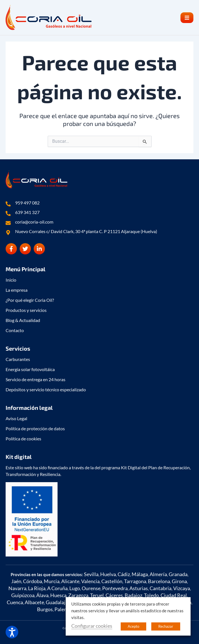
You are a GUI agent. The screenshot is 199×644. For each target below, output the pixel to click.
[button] (187, 18)
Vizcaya (182, 588)
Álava (42, 595)
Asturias (139, 588)
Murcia (52, 581)
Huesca (58, 595)
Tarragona (135, 581)
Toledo (151, 595)
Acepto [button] (133, 626)
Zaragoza (78, 595)
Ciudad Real (174, 595)
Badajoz (133, 595)
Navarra (17, 588)
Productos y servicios (26, 310)
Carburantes (18, 359)
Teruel (97, 595)
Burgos (45, 609)
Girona (179, 581)
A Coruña (57, 588)
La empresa (17, 290)
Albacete (34, 602)
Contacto (15, 330)
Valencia (90, 581)
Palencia (64, 609)
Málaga (140, 574)
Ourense (91, 588)
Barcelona (159, 581)
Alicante (70, 581)
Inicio (11, 280)
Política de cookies (23, 439)
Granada (178, 574)
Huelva (108, 574)
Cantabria (161, 588)
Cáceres (114, 595)
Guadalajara (59, 602)
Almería (158, 574)
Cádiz (124, 574)
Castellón (112, 581)
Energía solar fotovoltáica (30, 369)
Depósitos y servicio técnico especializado (46, 389)
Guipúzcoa (23, 595)
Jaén (16, 581)
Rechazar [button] (166, 626)
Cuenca (15, 602)
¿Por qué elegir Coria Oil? (30, 300)
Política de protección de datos (35, 428)
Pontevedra (115, 588)
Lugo (75, 588)
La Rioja (37, 588)
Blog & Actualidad (23, 320)
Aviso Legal (16, 418)
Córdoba (33, 581)
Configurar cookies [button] (92, 626)
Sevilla (91, 574)
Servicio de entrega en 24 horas (36, 379)
